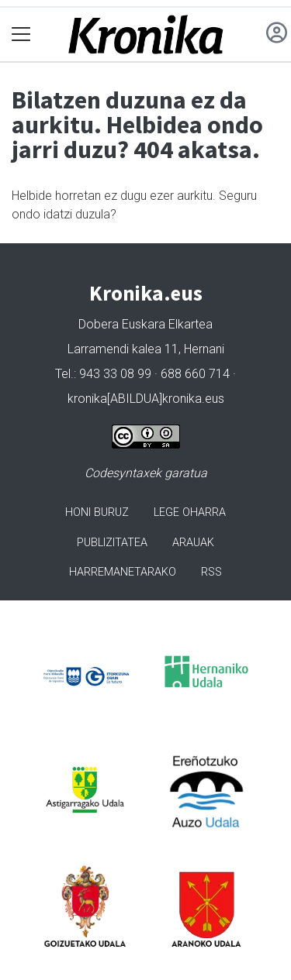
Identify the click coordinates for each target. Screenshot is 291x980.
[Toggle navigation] (21, 34)
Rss (211, 572)
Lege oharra (190, 512)
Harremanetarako (123, 572)
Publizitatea (112, 543)
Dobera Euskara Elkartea (145, 324)
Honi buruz (97, 512)
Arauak (193, 543)
